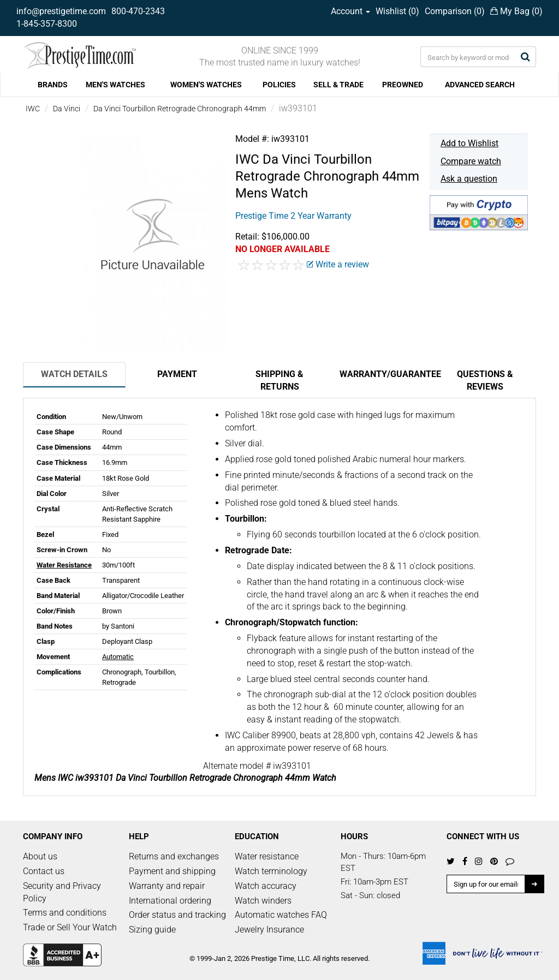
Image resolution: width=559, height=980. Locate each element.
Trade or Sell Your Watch (70, 927)
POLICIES (279, 85)
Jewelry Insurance (269, 930)
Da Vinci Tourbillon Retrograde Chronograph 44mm (180, 109)
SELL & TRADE (338, 85)
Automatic (118, 657)
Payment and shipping (172, 871)
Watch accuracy (266, 886)
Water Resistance (64, 565)
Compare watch (471, 161)
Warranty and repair (167, 886)
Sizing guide (152, 930)
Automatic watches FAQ (281, 915)
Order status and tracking (177, 915)
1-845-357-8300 (47, 24)
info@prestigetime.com (61, 11)
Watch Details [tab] (74, 374)
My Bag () (516, 11)
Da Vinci (67, 109)
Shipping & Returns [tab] (279, 380)
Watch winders (263, 901)
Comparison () (455, 11)
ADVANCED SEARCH (480, 85)
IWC (33, 109)
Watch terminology (271, 871)
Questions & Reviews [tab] (485, 380)
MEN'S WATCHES (115, 85)
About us (40, 856)
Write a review (338, 264)
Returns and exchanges (174, 856)
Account (350, 11)
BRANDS (53, 85)
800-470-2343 (138, 11)
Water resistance (267, 856)
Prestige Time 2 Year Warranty (293, 216)
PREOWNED (403, 85)
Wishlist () (397, 11)
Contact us (44, 871)
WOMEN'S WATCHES (206, 85)
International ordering (170, 901)
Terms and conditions (65, 913)
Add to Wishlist (469, 143)
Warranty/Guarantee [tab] (386, 374)
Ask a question (469, 179)
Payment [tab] (177, 374)
